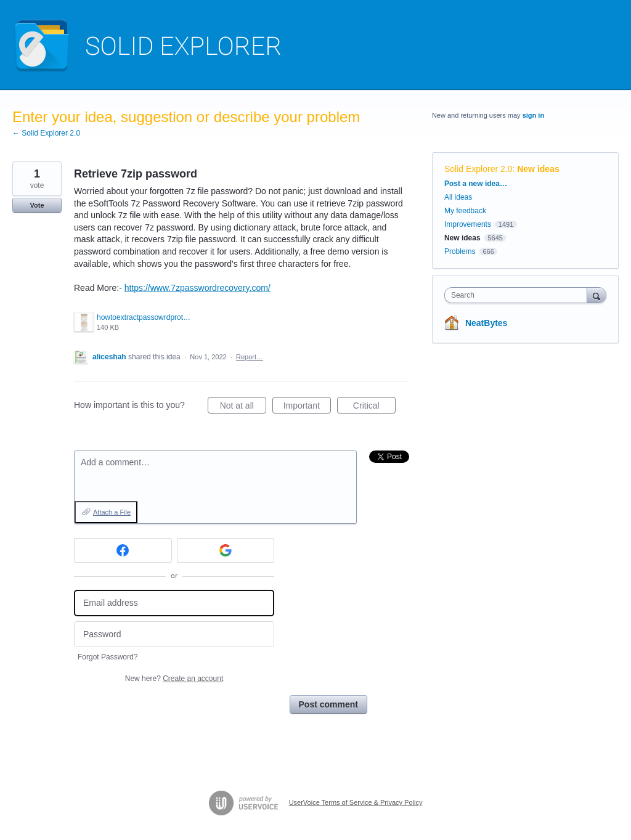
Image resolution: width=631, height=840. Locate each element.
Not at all (243, 407)
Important (307, 407)
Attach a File (112, 512)
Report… (250, 357)
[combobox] (519, 295)
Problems (460, 251)
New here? (174, 679)
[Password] (174, 634)
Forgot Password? (108, 657)
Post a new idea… (476, 184)
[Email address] (174, 603)
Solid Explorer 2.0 (478, 169)
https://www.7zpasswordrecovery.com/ (197, 288)
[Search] (596, 295)
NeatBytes (486, 323)
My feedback (465, 211)
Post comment (328, 704)
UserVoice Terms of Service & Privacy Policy (356, 802)
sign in (533, 115)
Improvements (468, 224)
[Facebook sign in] (123, 550)
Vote (37, 205)
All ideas (458, 197)
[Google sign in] (226, 550)
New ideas (538, 169)
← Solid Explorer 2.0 (46, 133)
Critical (374, 407)
